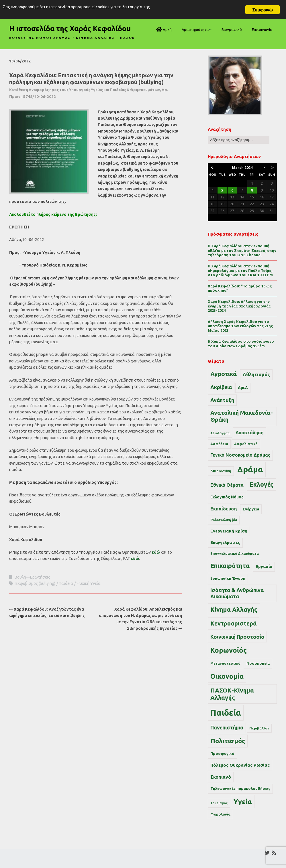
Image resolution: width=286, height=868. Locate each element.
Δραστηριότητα (195, 29)
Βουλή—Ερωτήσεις (32, 577)
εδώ (156, 552)
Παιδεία (66, 583)
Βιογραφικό (232, 29)
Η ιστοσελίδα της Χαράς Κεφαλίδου (70, 29)
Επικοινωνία (262, 29)
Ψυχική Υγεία (89, 583)
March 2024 (242, 167)
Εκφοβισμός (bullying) (35, 583)
